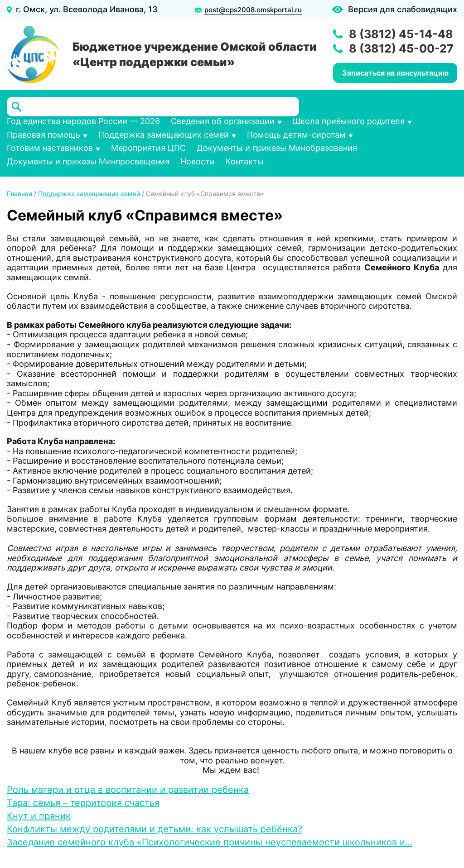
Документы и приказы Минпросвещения (88, 161)
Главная (19, 194)
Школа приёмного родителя (349, 121)
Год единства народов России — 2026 (83, 121)
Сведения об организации (223, 121)
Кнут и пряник (39, 816)
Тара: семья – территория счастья (83, 803)
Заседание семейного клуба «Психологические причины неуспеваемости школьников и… (210, 842)
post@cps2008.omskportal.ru (253, 10)
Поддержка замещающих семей (164, 135)
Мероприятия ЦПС (148, 148)
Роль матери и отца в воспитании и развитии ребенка (128, 790)
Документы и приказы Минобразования (277, 148)
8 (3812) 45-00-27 (401, 48)
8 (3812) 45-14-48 (401, 34)
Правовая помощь (43, 135)
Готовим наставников (50, 148)
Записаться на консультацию (395, 73)
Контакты (245, 161)
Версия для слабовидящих (403, 9)
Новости (198, 161)
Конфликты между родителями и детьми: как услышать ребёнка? (155, 829)
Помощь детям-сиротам (296, 135)
